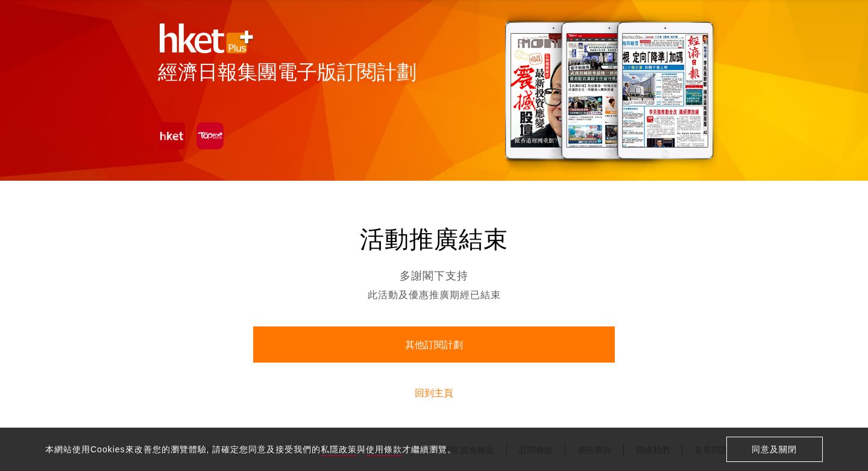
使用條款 (384, 449)
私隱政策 (339, 449)
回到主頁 (434, 393)
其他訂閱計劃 (434, 345)
